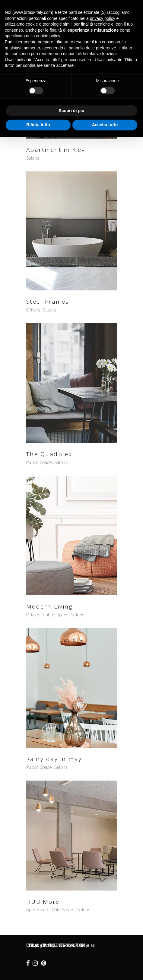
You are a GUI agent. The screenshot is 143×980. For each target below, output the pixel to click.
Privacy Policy (41, 945)
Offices (33, 310)
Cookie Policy (73, 945)
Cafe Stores (63, 910)
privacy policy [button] (103, 18)
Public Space (39, 462)
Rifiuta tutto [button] (38, 125)
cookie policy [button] (48, 36)
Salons (33, 158)
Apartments (38, 910)
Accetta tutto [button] (105, 125)
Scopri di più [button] (72, 111)
